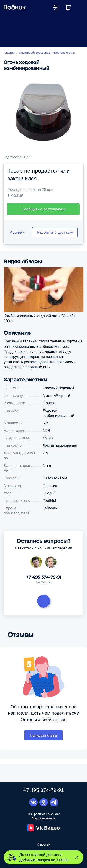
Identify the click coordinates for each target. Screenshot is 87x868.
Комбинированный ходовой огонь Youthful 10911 (40, 325)
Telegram (54, 802)
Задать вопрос (44, 608)
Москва (16, 239)
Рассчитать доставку (55, 239)
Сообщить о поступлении (43, 216)
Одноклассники (44, 802)
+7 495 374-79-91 (44, 584)
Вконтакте (33, 802)
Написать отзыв (44, 742)
